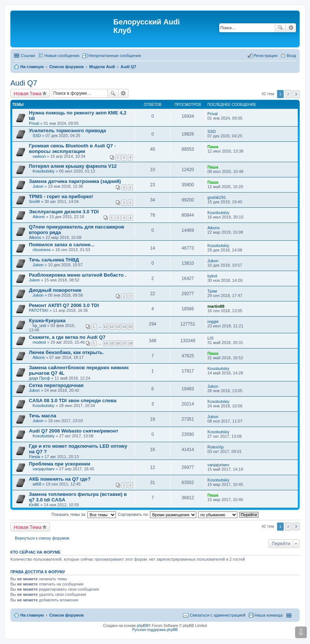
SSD (37, 136)
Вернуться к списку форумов (42, 538)
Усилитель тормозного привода (67, 131)
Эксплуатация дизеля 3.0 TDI (64, 212)
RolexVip (216, 447)
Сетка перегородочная (56, 385)
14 (124, 327)
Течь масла (43, 416)
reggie (213, 321)
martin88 (216, 306)
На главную (32, 615)
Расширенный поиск (291, 28)
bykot (212, 276)
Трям (212, 291)
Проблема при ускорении (60, 464)
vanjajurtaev (44, 469)
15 (130, 327)
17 (124, 343)
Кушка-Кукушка (47, 321)
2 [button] (288, 94)
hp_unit (39, 326)
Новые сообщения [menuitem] (62, 56)
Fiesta (34, 457)
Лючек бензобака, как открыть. (66, 352)
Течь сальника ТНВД (54, 260)
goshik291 (217, 197)
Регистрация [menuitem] (266, 56)
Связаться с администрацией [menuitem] (217, 615)
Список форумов (66, 615)
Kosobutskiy (44, 171)
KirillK (34, 505)
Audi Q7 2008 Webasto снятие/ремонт (74, 431)
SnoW (34, 201)
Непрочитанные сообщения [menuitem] (115, 56)
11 (106, 327)
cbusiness (42, 250)
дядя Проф (39, 378)
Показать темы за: (84, 514)
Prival (34, 123)
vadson (39, 156)
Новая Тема (28, 93)
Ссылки (28, 56)
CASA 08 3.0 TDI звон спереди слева (73, 401)
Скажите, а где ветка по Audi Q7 (67, 337)
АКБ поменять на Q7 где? (60, 479)
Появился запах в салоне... (62, 245)
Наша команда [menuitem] (269, 615)
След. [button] (296, 94)
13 (118, 327)
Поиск (280, 28)
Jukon (38, 186)
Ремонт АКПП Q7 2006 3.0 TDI (64, 305)
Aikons (39, 217)
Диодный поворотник (55, 290)
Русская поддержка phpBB (155, 630)
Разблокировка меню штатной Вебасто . (78, 275)
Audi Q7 (24, 83)
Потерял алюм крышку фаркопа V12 (73, 166)
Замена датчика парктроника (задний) (75, 181)
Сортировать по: (157, 514)
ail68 (37, 484)
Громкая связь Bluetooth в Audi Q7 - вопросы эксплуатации (72, 149)
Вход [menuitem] (291, 56)
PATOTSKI (39, 310)
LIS (211, 338)
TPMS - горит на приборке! (61, 196)
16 (118, 343)
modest (39, 342)
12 (112, 327)
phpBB (143, 626)
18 (130, 343)
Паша (213, 147)
